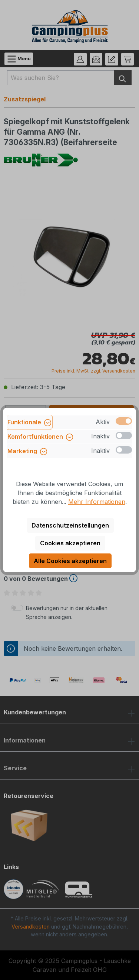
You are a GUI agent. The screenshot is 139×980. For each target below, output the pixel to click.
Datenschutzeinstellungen (70, 525)
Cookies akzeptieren (70, 543)
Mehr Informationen (97, 502)
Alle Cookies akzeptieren (70, 561)
